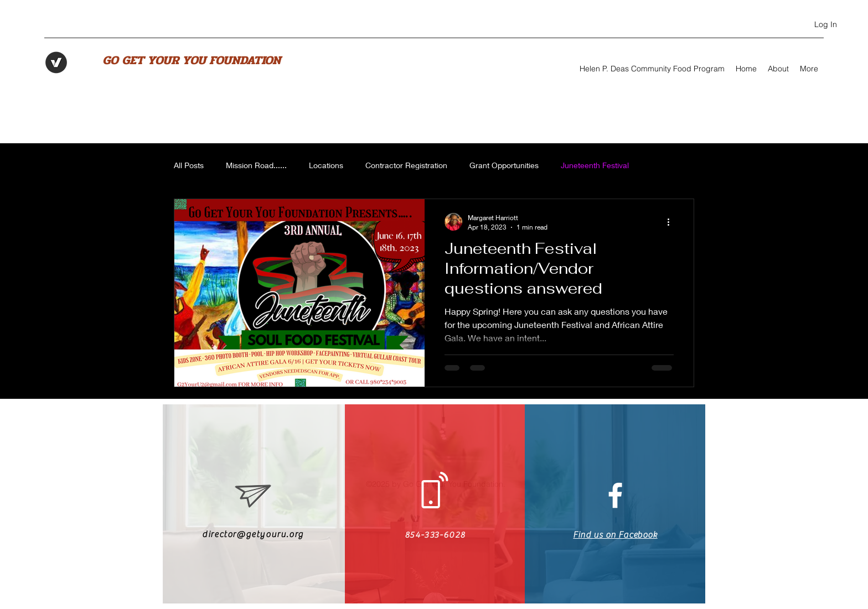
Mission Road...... (256, 165)
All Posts (189, 165)
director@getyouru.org (253, 534)
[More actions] (672, 222)
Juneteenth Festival (595, 165)
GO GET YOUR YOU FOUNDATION (192, 60)
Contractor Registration (406, 165)
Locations (326, 165)
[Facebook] (753, 25)
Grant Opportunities (504, 165)
